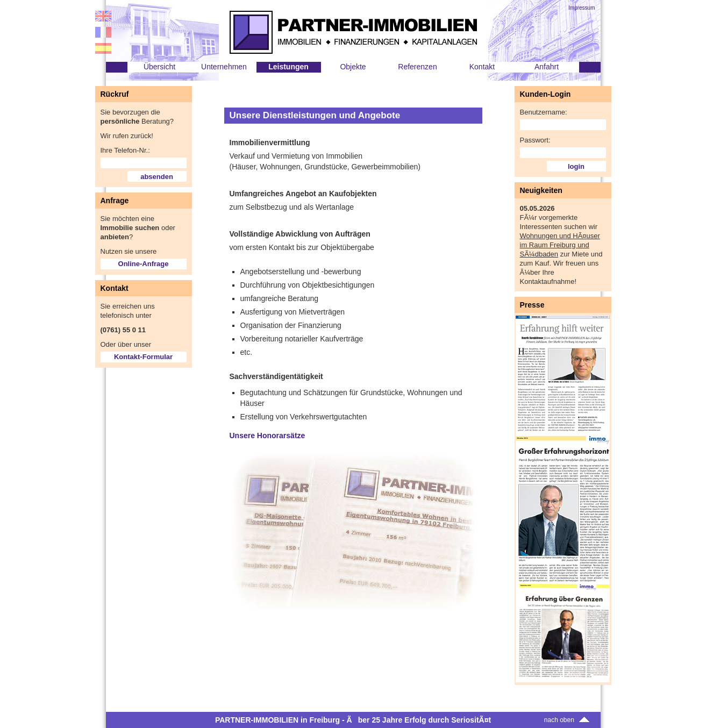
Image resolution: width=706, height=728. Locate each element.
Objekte (353, 67)
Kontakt (482, 67)
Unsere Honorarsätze (268, 436)
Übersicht (159, 67)
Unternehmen (224, 67)
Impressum (582, 8)
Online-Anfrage (144, 264)
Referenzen (417, 67)
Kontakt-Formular (143, 357)
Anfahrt (547, 67)
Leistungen (288, 67)
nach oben (568, 720)
